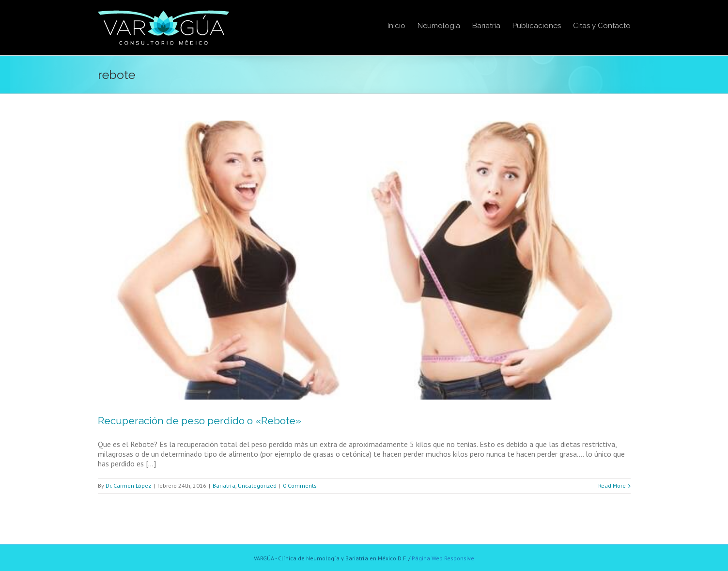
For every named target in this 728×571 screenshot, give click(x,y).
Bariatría (224, 486)
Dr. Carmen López (128, 486)
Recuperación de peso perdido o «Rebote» (200, 421)
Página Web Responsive (443, 558)
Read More (612, 486)
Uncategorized (257, 486)
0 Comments (300, 486)
